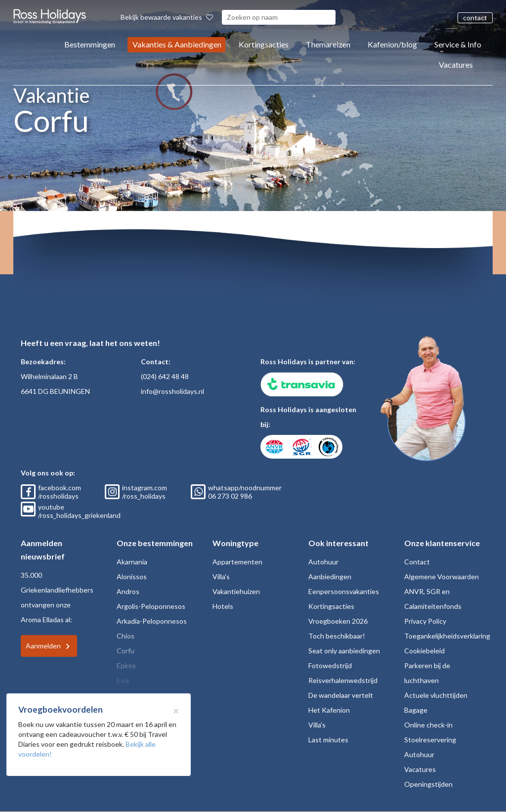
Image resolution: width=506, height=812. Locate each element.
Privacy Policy (425, 621)
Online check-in (428, 725)
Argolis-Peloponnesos (151, 606)
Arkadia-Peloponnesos (152, 621)
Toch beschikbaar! (337, 636)
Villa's (221, 577)
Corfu (149, 250)
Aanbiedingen (330, 577)
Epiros (126, 665)
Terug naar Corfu (77, 250)
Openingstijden (428, 784)
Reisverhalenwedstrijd (343, 680)
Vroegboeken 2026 (338, 621)
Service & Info (458, 44)
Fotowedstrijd (330, 665)
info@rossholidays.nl (172, 391)
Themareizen (328, 44)
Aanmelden (43, 646)
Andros (128, 591)
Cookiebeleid (424, 651)
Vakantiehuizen (236, 591)
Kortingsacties (264, 44)
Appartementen (237, 562)
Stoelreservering (430, 740)
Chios (126, 636)
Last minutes (328, 740)
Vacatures (456, 64)
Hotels (223, 606)
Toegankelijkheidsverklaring (447, 636)
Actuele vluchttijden (436, 695)
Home (123, 250)
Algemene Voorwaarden (442, 577)
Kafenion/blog (392, 44)
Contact (417, 562)
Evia (123, 680)
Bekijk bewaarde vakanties (167, 17)
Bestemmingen (90, 44)
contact (475, 18)
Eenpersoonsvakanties (344, 591)
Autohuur (323, 562)
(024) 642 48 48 (165, 376)
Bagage (416, 710)
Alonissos (132, 577)
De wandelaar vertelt (341, 695)
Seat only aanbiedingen (344, 651)
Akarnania (132, 562)
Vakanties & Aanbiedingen (177, 44)
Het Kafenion (329, 710)
